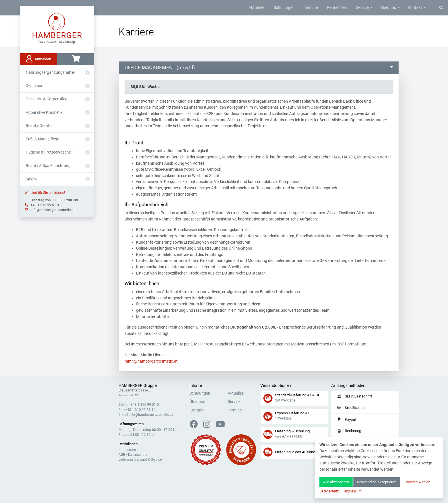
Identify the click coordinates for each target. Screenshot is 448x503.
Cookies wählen (417, 482)
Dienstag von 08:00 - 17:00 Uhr (54, 200)
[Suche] (441, 8)
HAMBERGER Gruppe (138, 386)
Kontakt (415, 8)
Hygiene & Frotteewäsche (48, 152)
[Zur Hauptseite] (57, 28)
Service (362, 8)
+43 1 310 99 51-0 (45, 205)
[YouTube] (220, 426)
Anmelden (39, 59)
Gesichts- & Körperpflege (48, 99)
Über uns (388, 8)
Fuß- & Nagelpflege (42, 139)
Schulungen (284, 8)
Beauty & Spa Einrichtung (48, 166)
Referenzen (337, 8)
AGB (122, 455)
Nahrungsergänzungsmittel (50, 72)
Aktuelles (257, 8)
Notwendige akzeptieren (377, 482)
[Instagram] (209, 426)
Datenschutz (138, 455)
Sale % (31, 179)
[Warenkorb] (76, 59)
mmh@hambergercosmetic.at (151, 361)
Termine (311, 8)
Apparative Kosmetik (44, 113)
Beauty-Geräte (39, 126)
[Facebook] (196, 426)
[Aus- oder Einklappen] (87, 73)
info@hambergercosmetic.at (53, 210)
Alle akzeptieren (336, 482)
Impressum (127, 450)
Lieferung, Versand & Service (140, 460)
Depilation (35, 86)
